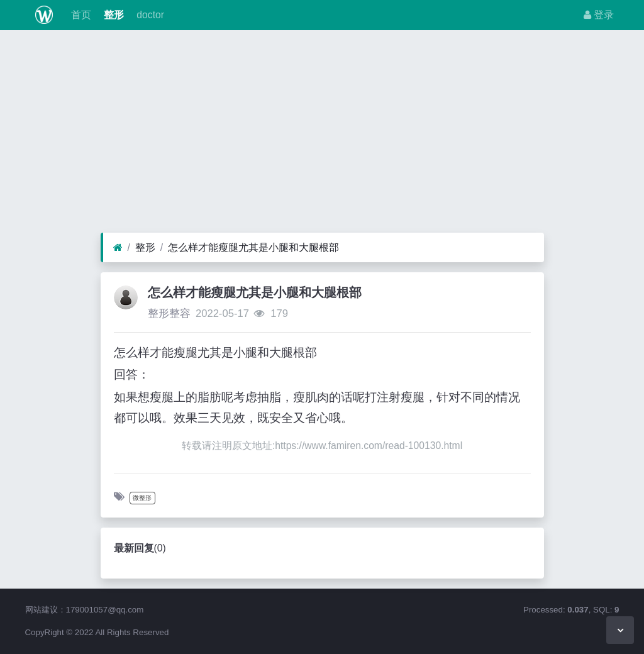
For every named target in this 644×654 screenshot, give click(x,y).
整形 (113, 15)
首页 (79, 15)
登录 (599, 15)
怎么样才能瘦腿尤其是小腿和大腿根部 (253, 247)
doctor (149, 15)
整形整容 (169, 313)
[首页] (118, 248)
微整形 (142, 498)
